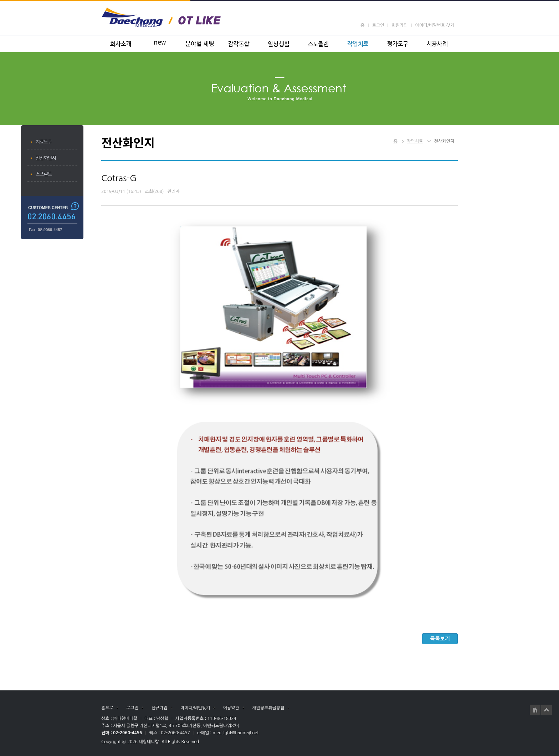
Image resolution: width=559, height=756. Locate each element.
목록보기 (440, 638)
